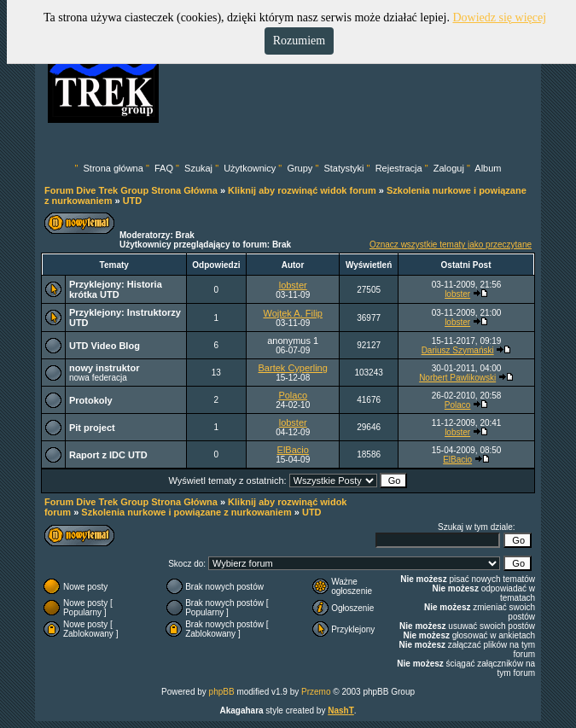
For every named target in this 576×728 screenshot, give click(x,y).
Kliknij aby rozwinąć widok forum (302, 190)
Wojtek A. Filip (293, 313)
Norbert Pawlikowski (457, 378)
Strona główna (113, 168)
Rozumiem (299, 41)
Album (488, 168)
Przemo (316, 692)
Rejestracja (399, 168)
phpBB (222, 692)
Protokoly (91, 400)
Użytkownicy (250, 168)
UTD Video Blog (105, 346)
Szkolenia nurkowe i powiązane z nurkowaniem (186, 512)
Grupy (300, 168)
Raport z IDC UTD (108, 455)
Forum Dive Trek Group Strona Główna (131, 190)
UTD (133, 201)
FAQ (164, 168)
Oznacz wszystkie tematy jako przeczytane (451, 245)
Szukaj (198, 168)
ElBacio (293, 450)
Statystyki (343, 168)
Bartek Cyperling (293, 368)
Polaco (293, 395)
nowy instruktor (105, 368)
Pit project (92, 428)
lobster (293, 285)
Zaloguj (449, 168)
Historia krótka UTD (116, 289)
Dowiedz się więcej (499, 17)
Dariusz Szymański (458, 350)
